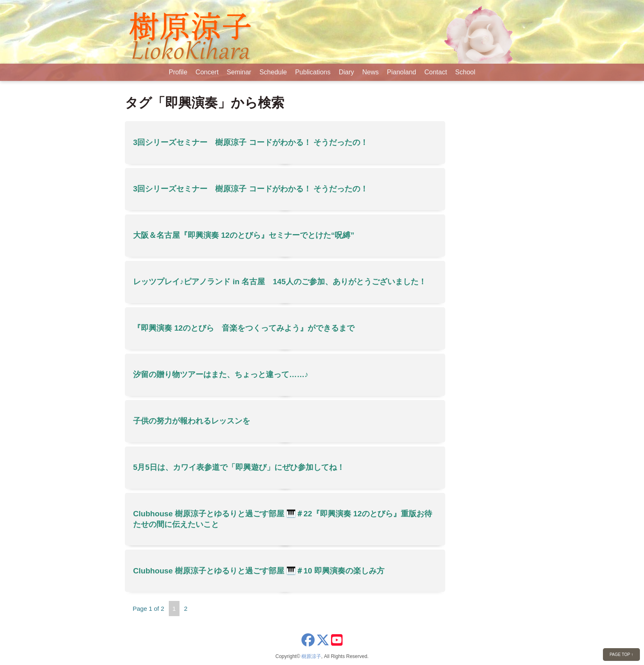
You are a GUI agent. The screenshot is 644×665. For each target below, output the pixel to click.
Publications (313, 72)
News (370, 72)
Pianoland (401, 72)
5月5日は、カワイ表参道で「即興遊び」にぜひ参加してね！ (239, 467)
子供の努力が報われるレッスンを (192, 421)
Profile (178, 72)
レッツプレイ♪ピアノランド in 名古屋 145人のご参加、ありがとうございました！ (280, 282)
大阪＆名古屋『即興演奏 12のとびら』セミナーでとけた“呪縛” (244, 235)
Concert (207, 72)
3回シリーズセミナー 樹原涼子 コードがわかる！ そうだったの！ (251, 142)
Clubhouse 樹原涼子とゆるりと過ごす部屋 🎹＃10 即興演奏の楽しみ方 (259, 571)
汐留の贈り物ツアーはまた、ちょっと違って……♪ (221, 374)
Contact (436, 72)
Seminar (239, 72)
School (465, 72)
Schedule (273, 72)
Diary (346, 72)
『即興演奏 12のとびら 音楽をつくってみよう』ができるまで (244, 328)
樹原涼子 (311, 656)
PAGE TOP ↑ (621, 655)
